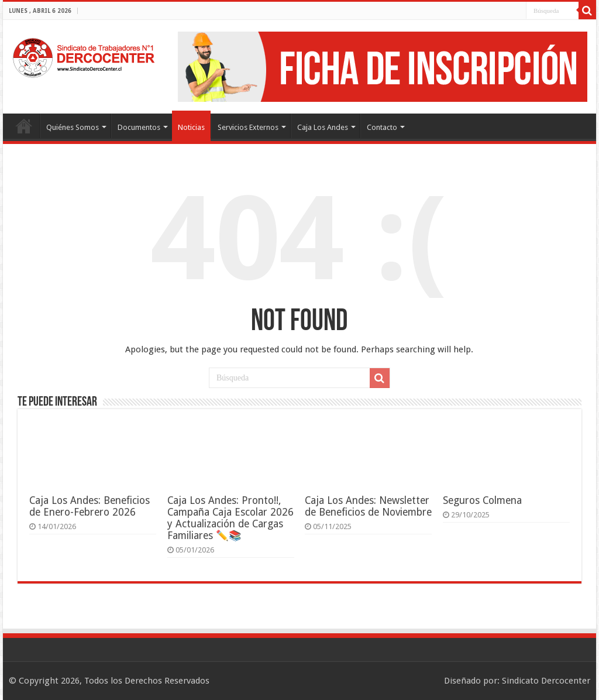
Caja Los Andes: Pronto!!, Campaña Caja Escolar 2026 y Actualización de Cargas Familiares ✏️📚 (230, 518)
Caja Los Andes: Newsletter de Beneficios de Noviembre (368, 506)
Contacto (382, 127)
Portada (24, 126)
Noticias (191, 127)
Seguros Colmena (482, 500)
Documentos (139, 127)
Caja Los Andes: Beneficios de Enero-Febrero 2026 (89, 506)
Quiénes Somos (73, 127)
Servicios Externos (248, 127)
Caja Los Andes (323, 127)
